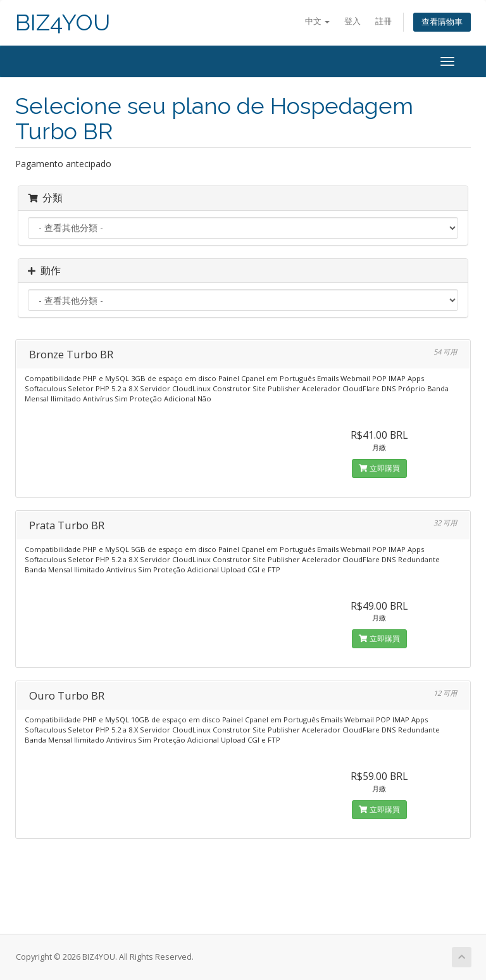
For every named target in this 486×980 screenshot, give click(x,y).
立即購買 (379, 468)
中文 (317, 21)
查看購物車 (442, 22)
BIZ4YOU (63, 22)
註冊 (383, 21)
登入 (352, 21)
